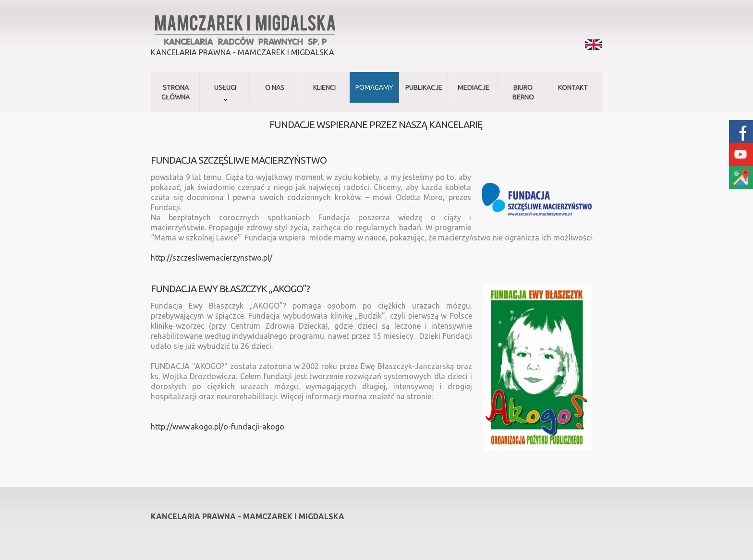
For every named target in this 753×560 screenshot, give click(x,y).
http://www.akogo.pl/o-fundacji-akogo (218, 427)
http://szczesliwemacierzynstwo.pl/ (212, 258)
